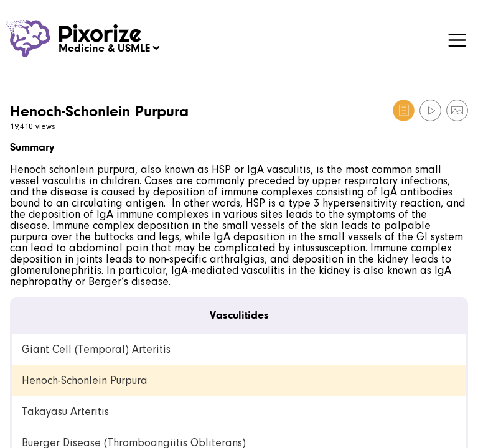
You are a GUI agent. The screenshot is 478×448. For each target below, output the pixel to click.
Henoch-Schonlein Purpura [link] (85, 380)
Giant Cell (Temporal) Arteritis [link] (96, 349)
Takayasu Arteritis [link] (65, 412)
